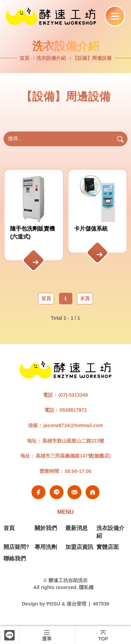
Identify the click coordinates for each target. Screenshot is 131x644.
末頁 (85, 298)
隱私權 (86, 587)
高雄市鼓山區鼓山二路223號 (73, 441)
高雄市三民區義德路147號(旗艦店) (73, 456)
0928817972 (73, 410)
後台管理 (77, 604)
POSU (53, 604)
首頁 (25, 58)
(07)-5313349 (73, 395)
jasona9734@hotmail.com (73, 425)
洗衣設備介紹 (51, 58)
